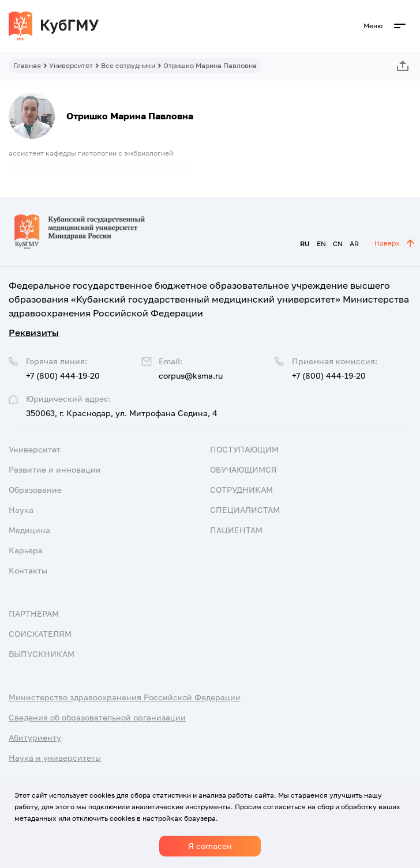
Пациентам (236, 530)
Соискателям (40, 634)
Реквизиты (34, 333)
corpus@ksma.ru (191, 375)
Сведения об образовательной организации (97, 717)
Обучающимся (243, 469)
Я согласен (210, 846)
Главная (27, 65)
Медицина (29, 530)
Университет (71, 65)
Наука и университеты (55, 758)
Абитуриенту (35, 737)
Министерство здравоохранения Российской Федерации (125, 697)
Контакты (28, 570)
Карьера (26, 550)
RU (305, 244)
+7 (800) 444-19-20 (329, 375)
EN (321, 244)
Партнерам (34, 614)
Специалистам (245, 510)
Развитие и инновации (55, 469)
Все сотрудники (128, 65)
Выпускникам (42, 654)
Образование (35, 490)
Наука (21, 510)
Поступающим (244, 449)
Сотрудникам (241, 490)
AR (354, 244)
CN (338, 244)
